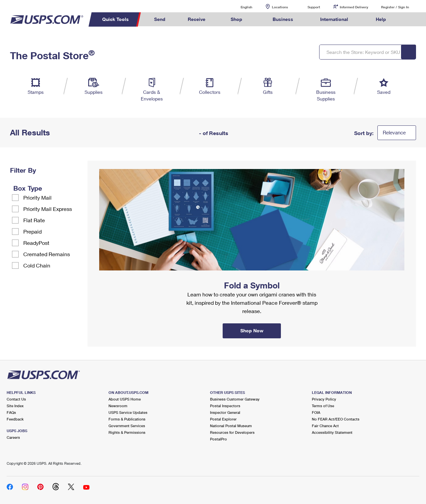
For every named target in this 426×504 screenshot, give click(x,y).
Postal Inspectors (225, 406)
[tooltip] (46, 188)
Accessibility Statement (332, 432)
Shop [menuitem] (236, 19)
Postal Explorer (223, 419)
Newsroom (118, 406)
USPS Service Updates (128, 412)
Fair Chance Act (325, 426)
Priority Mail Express (48, 209)
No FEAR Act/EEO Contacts (336, 419)
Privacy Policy (324, 399)
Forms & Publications (127, 419)
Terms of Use (323, 406)
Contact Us (16, 399)
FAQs (11, 412)
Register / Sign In (395, 7)
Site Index (15, 406)
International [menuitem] (334, 19)
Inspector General (225, 412)
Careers (13, 437)
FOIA (316, 412)
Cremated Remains (47, 254)
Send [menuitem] (160, 19)
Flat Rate (34, 220)
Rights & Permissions (127, 432)
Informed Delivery (354, 7)
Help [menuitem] (381, 19)
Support (314, 7)
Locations (280, 7)
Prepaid (32, 231)
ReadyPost (36, 243)
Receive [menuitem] (197, 19)
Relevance (394, 132)
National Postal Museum (231, 426)
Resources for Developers (232, 432)
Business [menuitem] (283, 19)
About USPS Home (125, 399)
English (240, 7)
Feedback (15, 419)
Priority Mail (37, 197)
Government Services (127, 426)
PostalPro (218, 439)
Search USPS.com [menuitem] (410, 19)
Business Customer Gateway (235, 399)
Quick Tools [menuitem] (115, 19)
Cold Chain (37, 265)
